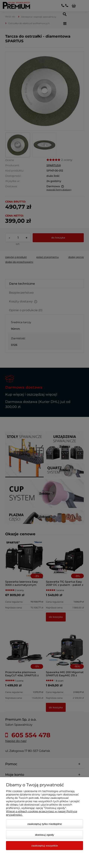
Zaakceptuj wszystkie (45, 846)
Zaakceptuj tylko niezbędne (45, 824)
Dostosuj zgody (44, 835)
